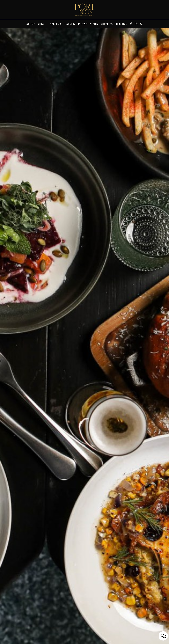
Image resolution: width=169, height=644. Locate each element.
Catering (107, 24)
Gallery (70, 24)
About (31, 24)
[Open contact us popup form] (163, 636)
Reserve (121, 24)
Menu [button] (42, 24)
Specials (56, 24)
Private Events (88, 24)
